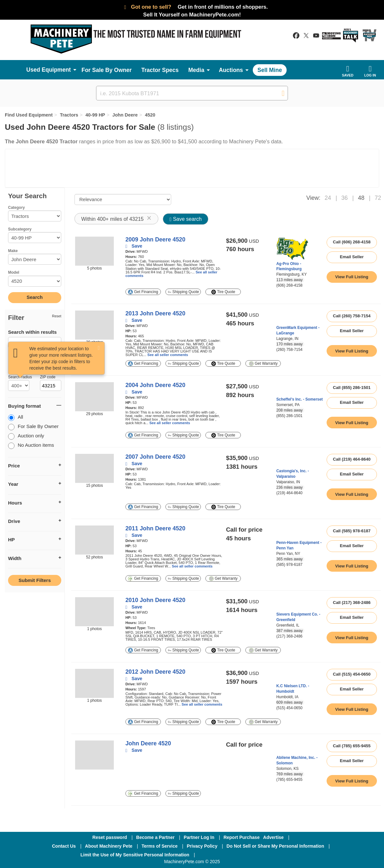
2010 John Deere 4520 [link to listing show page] (155, 600)
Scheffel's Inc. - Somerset (300, 399)
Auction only (26, 436)
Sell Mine (270, 70)
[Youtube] (285, 855)
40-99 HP (95, 115)
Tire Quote (223, 292)
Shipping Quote (183, 292)
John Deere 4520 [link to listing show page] (148, 743)
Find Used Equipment (29, 115)
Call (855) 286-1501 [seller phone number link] (352, 388)
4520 (150, 115)
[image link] (94, 251)
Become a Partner (155, 837)
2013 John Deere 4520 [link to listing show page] (155, 313)
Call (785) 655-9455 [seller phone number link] (352, 746)
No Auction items (31, 446)
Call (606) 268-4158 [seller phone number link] (352, 242)
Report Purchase (241, 837)
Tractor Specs (160, 70)
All (16, 418)
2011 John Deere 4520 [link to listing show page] (155, 528)
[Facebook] (217, 855)
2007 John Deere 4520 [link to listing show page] (155, 457)
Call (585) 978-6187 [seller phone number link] (352, 531)
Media (196, 70)
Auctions (231, 70)
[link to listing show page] (352, 277)
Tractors (69, 115)
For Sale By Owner (107, 70)
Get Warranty (263, 364)
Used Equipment (49, 70)
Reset (57, 316)
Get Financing (143, 292)
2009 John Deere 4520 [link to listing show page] (155, 240)
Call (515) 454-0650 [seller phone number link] (352, 674)
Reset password (110, 837)
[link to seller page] (292, 249)
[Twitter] (251, 855)
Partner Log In (199, 837)
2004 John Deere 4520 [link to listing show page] (155, 385)
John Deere (125, 115)
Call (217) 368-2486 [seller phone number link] (352, 602)
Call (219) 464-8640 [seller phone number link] (352, 459)
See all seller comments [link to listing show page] (168, 355)
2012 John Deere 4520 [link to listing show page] (155, 672)
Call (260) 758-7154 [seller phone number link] (352, 316)
